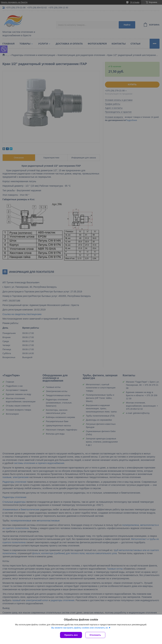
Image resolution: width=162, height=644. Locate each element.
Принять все (71, 635)
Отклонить (95, 635)
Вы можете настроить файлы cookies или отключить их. (80, 628)
